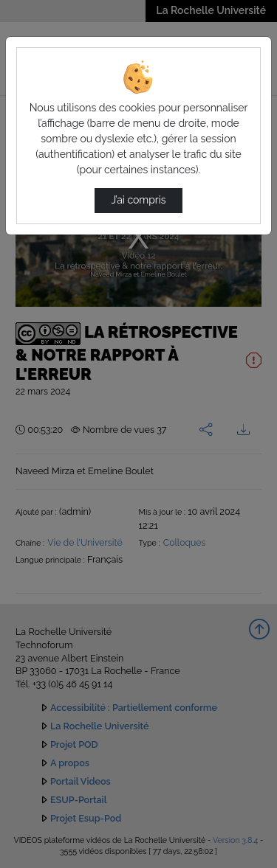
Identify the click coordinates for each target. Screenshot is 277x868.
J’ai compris (138, 200)
